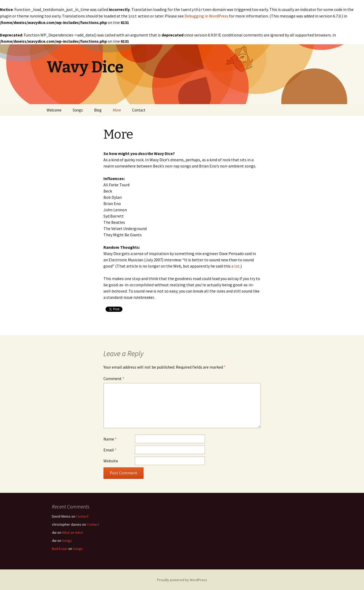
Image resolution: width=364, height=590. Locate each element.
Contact (139, 110)
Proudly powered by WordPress (182, 579)
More (117, 110)
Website (111, 460)
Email (110, 449)
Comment (114, 378)
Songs (78, 110)
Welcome (54, 110)
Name (110, 438)
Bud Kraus (60, 548)
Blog (98, 110)
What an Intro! (73, 532)
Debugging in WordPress (206, 16)
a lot (236, 265)
